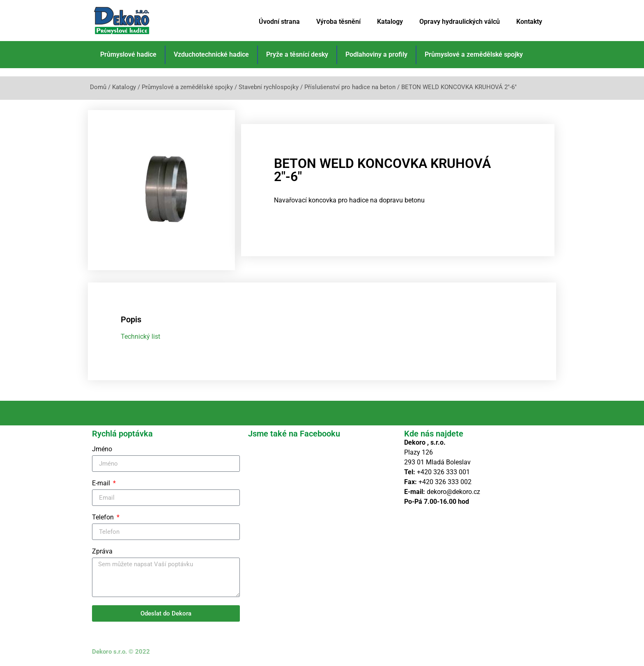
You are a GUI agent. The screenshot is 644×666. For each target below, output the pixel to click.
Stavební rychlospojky (269, 87)
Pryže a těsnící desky (297, 54)
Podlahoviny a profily (376, 54)
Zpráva (102, 552)
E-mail (102, 483)
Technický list (140, 336)
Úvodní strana (279, 22)
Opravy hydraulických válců (460, 22)
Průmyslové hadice (128, 54)
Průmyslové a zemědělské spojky (474, 54)
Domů (98, 87)
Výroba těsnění (338, 22)
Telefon (104, 518)
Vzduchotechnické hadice (211, 54)
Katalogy (390, 22)
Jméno (102, 449)
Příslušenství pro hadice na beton (350, 87)
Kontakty (529, 22)
